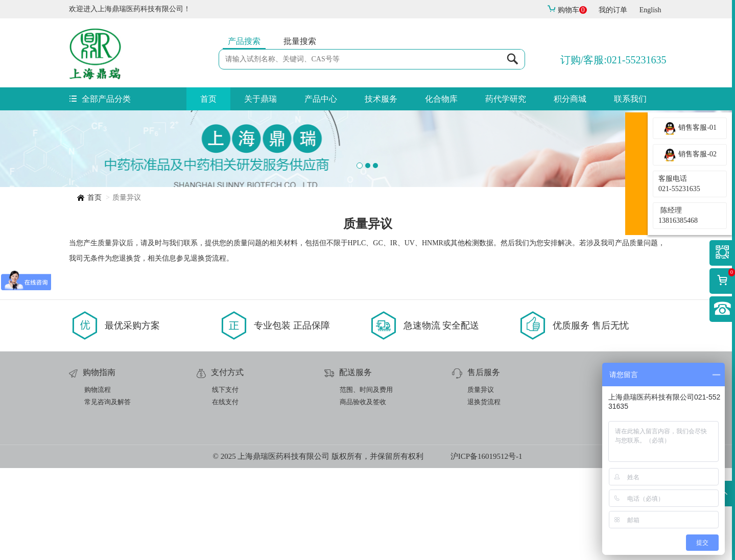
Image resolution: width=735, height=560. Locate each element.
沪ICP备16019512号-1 (487, 548)
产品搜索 (244, 41)
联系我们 (630, 99)
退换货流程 (484, 494)
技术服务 (381, 99)
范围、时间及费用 (366, 482)
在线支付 (225, 494)
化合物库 (441, 99)
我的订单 (613, 10)
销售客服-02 (690, 155)
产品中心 (321, 99)
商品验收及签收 (363, 494)
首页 (208, 99)
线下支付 (225, 482)
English (650, 10)
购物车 (567, 10)
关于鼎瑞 (260, 99)
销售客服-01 (690, 128)
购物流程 (98, 482)
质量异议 (481, 482)
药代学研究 (506, 99)
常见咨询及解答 (108, 494)
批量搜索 (300, 41)
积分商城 (570, 99)
